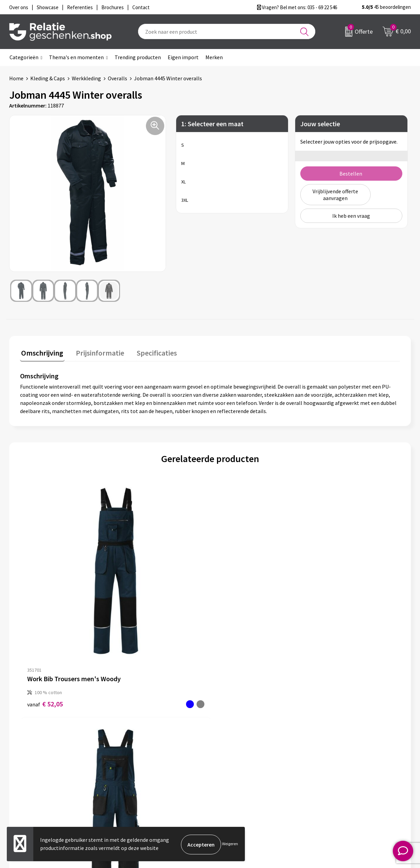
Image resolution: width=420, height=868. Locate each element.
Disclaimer (331, 764)
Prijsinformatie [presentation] (97, 352)
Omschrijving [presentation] (41, 352)
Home (16, 78)
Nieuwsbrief (135, 753)
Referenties (234, 774)
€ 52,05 (45, 606)
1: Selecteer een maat (212, 124)
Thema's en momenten (76, 57)
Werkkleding (86, 78)
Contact (230, 742)
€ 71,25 (140, 606)
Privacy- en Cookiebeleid (347, 753)
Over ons (132, 742)
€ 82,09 (235, 606)
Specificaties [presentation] (151, 352)
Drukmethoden (139, 774)
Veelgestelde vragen (145, 764)
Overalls (117, 78)
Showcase (231, 753)
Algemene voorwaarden (346, 742)
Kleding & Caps (48, 78)
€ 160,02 (332, 613)
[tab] (41, 353)
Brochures (232, 764)
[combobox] (227, 31)
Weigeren (230, 844)
